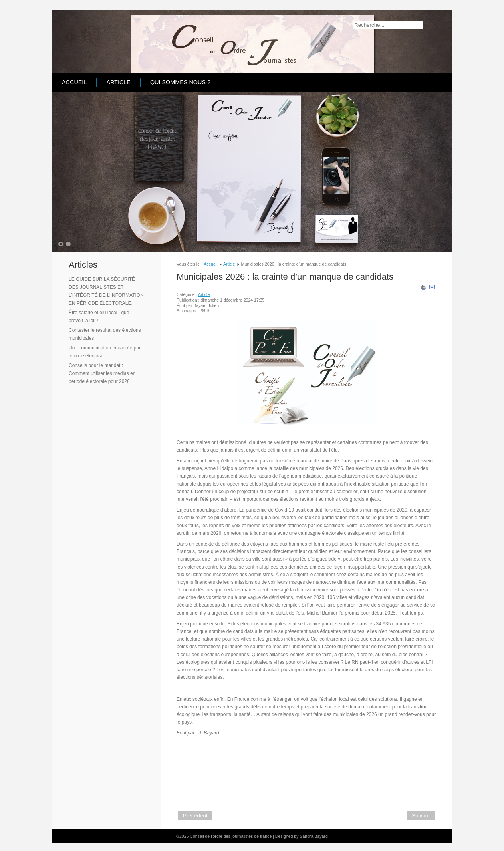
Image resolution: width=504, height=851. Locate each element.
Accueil (74, 82)
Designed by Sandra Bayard (302, 836)
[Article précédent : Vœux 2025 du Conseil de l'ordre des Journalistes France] (195, 816)
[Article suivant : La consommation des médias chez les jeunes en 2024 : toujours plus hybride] (421, 816)
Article (118, 82)
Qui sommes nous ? (180, 82)
